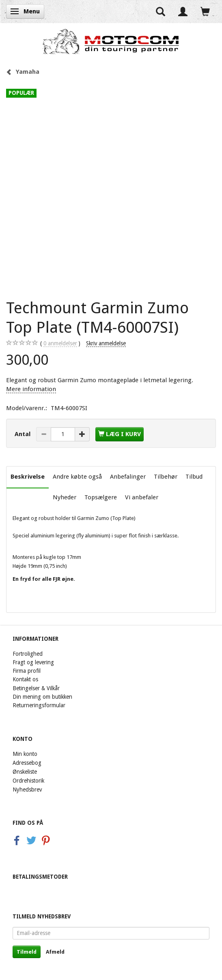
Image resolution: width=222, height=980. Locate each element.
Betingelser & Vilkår (36, 688)
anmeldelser (60, 343)
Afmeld (55, 952)
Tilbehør (166, 477)
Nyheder (65, 497)
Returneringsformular (39, 705)
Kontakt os (25, 679)
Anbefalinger (128, 477)
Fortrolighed (28, 654)
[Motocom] (111, 41)
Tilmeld (27, 952)
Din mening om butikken (42, 697)
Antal (23, 434)
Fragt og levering (33, 662)
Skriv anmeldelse (106, 343)
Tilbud (194, 477)
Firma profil (27, 671)
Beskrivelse (28, 477)
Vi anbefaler (142, 497)
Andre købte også (77, 477)
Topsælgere (101, 497)
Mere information (31, 389)
